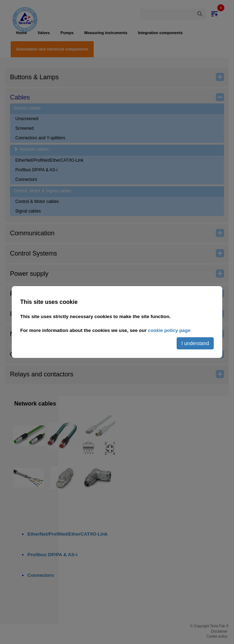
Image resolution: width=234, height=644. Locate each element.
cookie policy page (169, 330)
